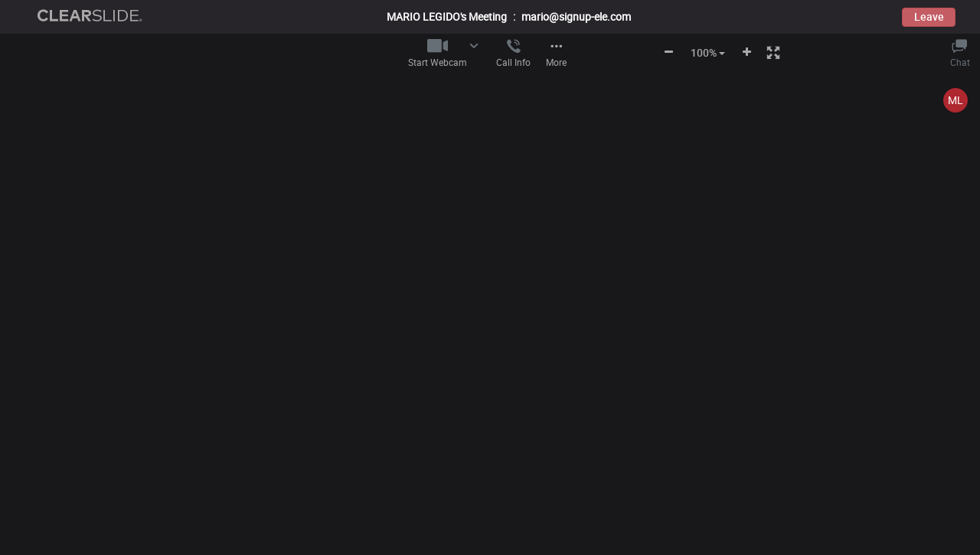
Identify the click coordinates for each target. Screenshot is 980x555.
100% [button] (708, 52)
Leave (929, 16)
